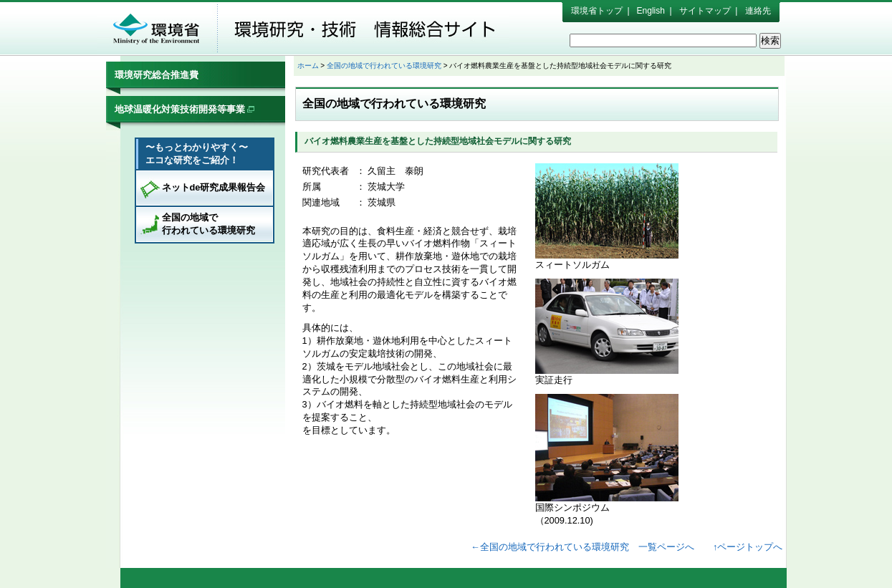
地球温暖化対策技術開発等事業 (185, 109)
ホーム (308, 66)
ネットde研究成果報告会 (214, 187)
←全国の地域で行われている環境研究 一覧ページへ (582, 547)
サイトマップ (705, 11)
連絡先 (758, 11)
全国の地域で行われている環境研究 (208, 224)
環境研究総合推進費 (157, 75)
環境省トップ (597, 11)
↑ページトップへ (748, 547)
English (651, 11)
